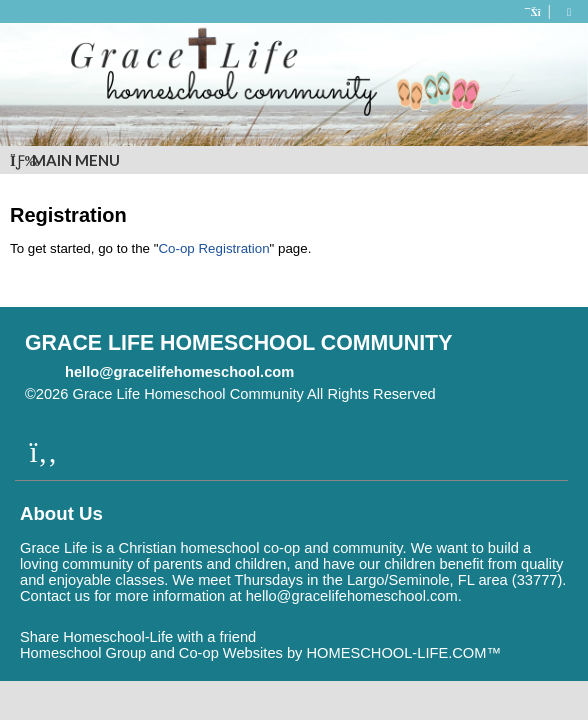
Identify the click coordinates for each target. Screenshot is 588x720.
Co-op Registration (213, 248)
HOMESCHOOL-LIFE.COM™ (403, 653)
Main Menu (65, 160)
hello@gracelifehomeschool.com (179, 372)
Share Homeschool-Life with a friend (138, 637)
